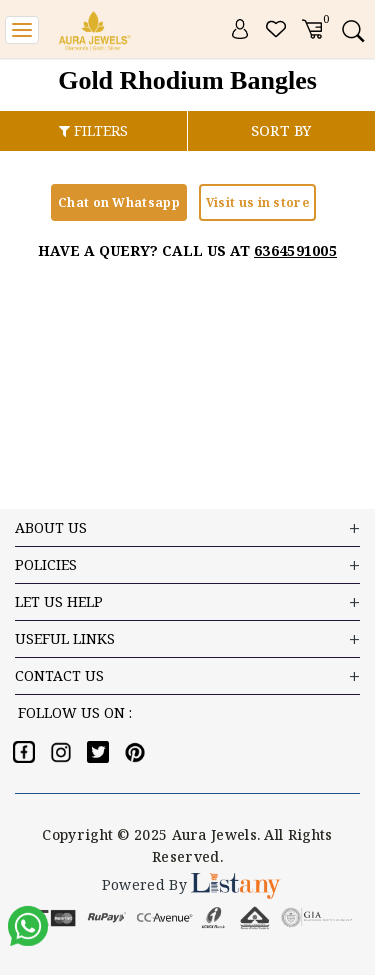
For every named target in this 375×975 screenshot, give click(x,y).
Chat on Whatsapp (119, 202)
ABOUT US (187, 528)
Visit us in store (257, 202)
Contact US (187, 676)
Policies (187, 565)
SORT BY (281, 130)
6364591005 (295, 250)
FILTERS (93, 130)
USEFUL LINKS (187, 639)
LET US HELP (187, 602)
